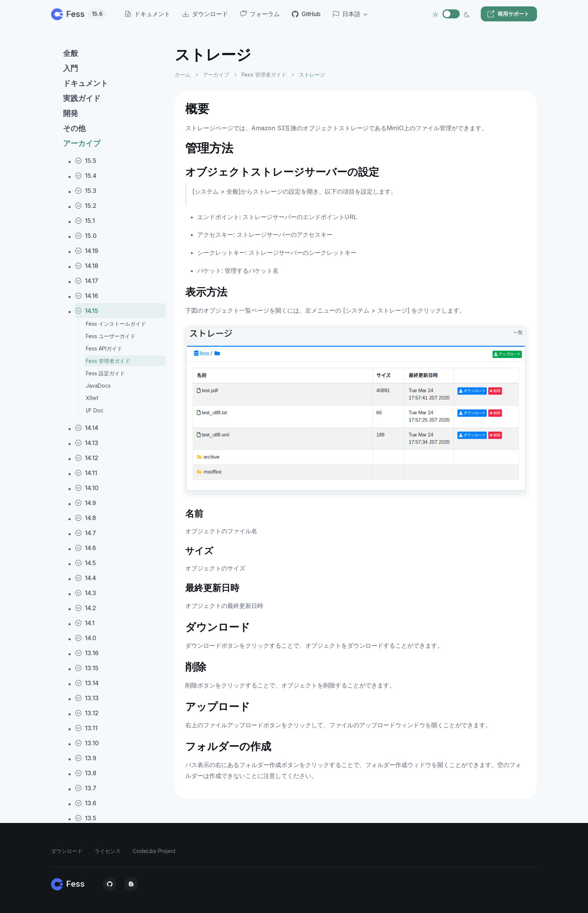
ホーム (183, 74)
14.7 (85, 533)
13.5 (86, 818)
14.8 (85, 518)
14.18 (87, 266)
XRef (92, 398)
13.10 (87, 743)
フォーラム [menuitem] (260, 14)
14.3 (85, 593)
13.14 (87, 683)
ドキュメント (85, 83)
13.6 (86, 803)
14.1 (85, 623)
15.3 (86, 191)
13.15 (87, 668)
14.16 (87, 296)
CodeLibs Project (154, 851)
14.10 (87, 488)
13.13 (87, 698)
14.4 (85, 578)
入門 (70, 68)
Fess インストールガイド (116, 324)
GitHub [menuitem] (306, 14)
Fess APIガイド (104, 348)
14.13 (87, 443)
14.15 (87, 311)
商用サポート (508, 14)
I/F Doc (95, 410)
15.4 (86, 176)
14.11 (86, 473)
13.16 (87, 653)
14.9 (85, 503)
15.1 (85, 221)
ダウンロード (67, 851)
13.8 (86, 773)
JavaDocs (98, 386)
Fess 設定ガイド (105, 373)
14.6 (85, 548)
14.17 (87, 281)
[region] (108, 473)
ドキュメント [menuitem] (147, 14)
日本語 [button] (346, 14)
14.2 (85, 608)
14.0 (86, 638)
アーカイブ (82, 143)
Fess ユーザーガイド (111, 336)
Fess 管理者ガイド (108, 361)
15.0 (86, 236)
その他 (74, 128)
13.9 (86, 758)
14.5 (85, 563)
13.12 (87, 713)
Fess (79, 14)
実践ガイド (82, 98)
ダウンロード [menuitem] (205, 14)
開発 (70, 113)
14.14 (87, 428)
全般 (70, 53)
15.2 (86, 206)
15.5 (86, 161)
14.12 (87, 458)
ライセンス (108, 851)
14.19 (87, 251)
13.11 (86, 728)
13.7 (86, 788)
